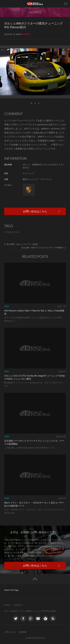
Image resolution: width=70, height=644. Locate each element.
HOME (7, 605)
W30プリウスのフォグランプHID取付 (47, 248)
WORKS (18, 605)
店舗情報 (23, 632)
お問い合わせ (10, 632)
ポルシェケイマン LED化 (27, 244)
